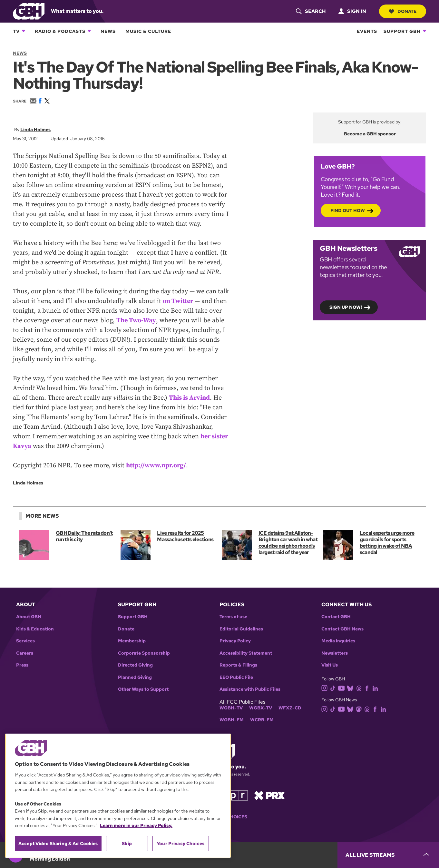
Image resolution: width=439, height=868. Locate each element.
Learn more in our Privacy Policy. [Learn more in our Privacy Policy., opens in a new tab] (136, 825)
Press (22, 665)
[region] (118, 796)
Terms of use (233, 617)
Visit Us (330, 665)
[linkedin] (376, 688)
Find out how (348, 210)
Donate (403, 11)
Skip (127, 844)
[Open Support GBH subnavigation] (424, 31)
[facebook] (368, 688)
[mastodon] (360, 709)
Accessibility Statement (246, 653)
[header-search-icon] (311, 11)
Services (25, 641)
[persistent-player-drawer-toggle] (388, 855)
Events (367, 31)
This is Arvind (189, 398)
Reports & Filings (238, 665)
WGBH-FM (232, 720)
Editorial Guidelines (241, 629)
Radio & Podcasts (60, 31)
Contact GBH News (342, 629)
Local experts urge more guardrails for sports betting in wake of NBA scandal (387, 543)
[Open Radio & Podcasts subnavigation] (89, 31)
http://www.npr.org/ (156, 466)
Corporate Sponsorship (144, 653)
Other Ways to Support (143, 689)
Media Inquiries (338, 641)
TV (16, 31)
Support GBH (402, 31)
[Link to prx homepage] (269, 795)
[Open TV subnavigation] (24, 31)
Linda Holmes (35, 130)
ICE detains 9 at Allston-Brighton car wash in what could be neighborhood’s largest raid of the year (288, 543)
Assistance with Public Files (250, 689)
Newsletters (335, 653)
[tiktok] (334, 688)
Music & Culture (148, 31)
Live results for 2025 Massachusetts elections (185, 536)
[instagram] (326, 688)
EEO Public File (236, 677)
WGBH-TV (231, 708)
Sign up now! (346, 307)
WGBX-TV (261, 708)
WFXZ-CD (290, 708)
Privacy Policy (235, 641)
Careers (25, 653)
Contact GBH (336, 617)
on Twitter (178, 301)
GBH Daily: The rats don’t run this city (84, 536)
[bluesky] (351, 688)
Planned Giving (135, 677)
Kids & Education (35, 629)
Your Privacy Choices (180, 844)
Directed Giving (135, 665)
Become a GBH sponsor (370, 134)
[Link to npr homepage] (233, 795)
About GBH (29, 617)
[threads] (360, 688)
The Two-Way (136, 321)
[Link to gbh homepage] (29, 11)
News (108, 31)
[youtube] (343, 688)
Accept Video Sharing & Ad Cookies (58, 844)
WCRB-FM (262, 720)
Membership (132, 641)
